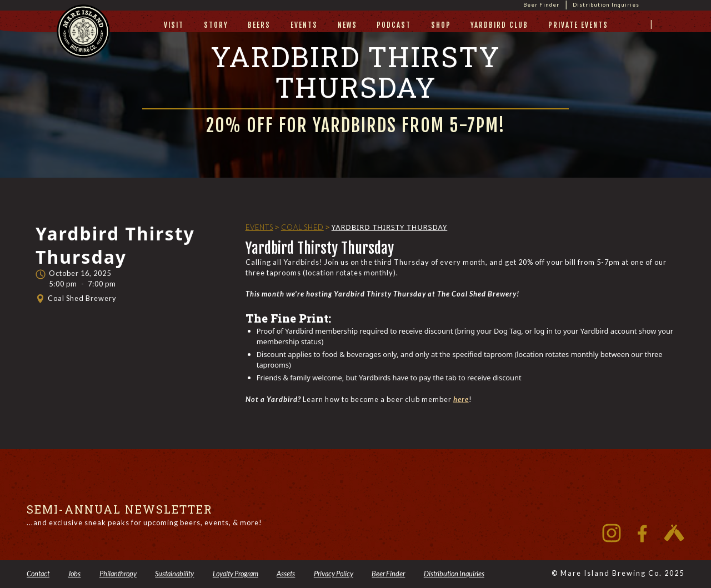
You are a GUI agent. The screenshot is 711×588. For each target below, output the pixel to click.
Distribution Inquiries (606, 5)
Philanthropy (118, 574)
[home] (83, 42)
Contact (38, 574)
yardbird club (499, 25)
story (216, 25)
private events (578, 25)
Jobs (74, 574)
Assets (286, 574)
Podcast (394, 25)
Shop (441, 25)
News (347, 25)
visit (174, 25)
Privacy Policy (334, 574)
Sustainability (174, 574)
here (461, 399)
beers (259, 25)
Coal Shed (302, 227)
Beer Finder (541, 5)
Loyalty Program (236, 574)
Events (304, 25)
